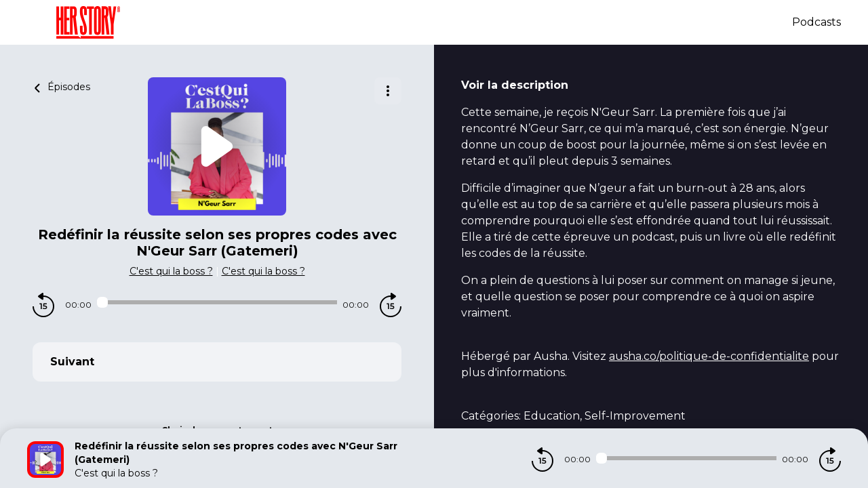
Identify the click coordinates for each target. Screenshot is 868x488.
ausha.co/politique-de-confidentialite (709, 356)
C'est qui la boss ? (171, 271)
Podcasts (816, 22)
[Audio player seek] (217, 302)
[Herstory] (410, 22)
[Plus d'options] (388, 91)
